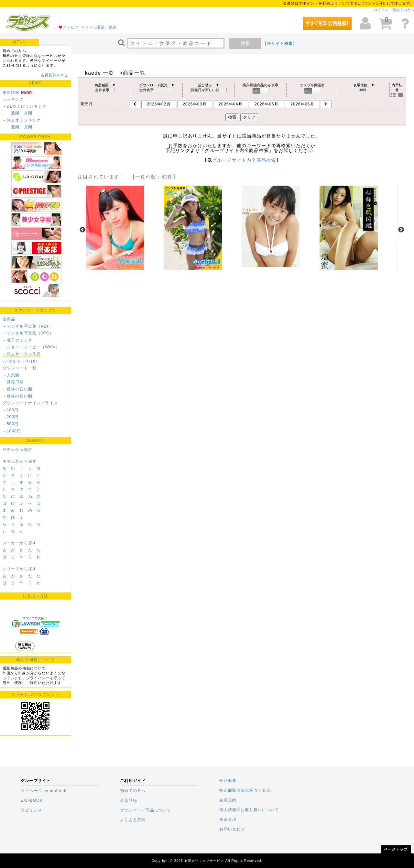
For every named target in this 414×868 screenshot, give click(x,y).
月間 (28, 113)
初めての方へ (403, 10)
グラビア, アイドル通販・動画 (90, 27)
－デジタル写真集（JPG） (28, 333)
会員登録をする (54, 75)
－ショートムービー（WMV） (31, 347)
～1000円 (12, 431)
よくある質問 (133, 820)
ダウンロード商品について (146, 810)
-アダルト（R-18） (21, 361)
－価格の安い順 (17, 389)
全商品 (9, 319)
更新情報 (11, 92)
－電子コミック (17, 340)
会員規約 (228, 800)
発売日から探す (17, 450)
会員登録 (129, 800)
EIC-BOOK (32, 800)
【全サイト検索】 (280, 44)
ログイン (381, 10)
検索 (245, 43)
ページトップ (396, 849)
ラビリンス (31, 810)
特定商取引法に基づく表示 (245, 790)
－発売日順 (13, 382)
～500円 (11, 424)
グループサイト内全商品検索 (244, 160)
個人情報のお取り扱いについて (249, 810)
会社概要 (228, 781)
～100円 (11, 410)
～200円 (11, 417)
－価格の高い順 (17, 396)
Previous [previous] (82, 230)
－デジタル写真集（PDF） (28, 326)
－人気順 (11, 375)
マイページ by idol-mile (44, 791)
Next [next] (401, 230)
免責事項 (228, 819)
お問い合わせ (232, 829)
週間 (15, 113)
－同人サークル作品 (22, 354)
